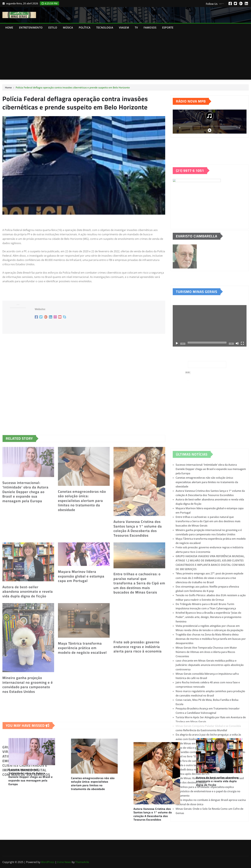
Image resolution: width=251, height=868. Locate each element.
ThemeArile (82, 862)
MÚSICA (68, 28)
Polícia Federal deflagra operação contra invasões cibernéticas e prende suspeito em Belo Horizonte (73, 87)
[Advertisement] (125, 56)
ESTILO (53, 28)
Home (9, 28)
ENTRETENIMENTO (31, 28)
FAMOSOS (150, 28)
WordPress (48, 862)
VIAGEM (124, 28)
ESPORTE (168, 28)
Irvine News (64, 862)
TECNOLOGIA (105, 28)
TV (136, 28)
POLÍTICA (85, 28)
